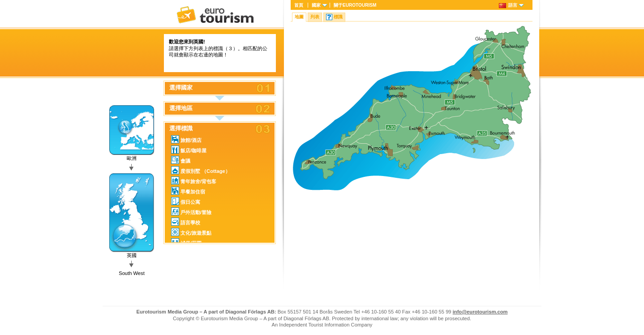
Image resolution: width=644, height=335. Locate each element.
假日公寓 (186, 201)
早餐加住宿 (188, 191)
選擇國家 (181, 88)
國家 (316, 5)
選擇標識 (181, 129)
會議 (181, 160)
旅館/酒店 (186, 139)
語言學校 (186, 222)
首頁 (299, 5)
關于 (355, 5)
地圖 (299, 17)
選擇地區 (181, 108)
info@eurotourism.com (480, 312)
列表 (315, 17)
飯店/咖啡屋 (189, 150)
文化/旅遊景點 (191, 232)
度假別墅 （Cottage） (201, 170)
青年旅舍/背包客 (194, 180)
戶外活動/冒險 (191, 211)
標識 (338, 17)
